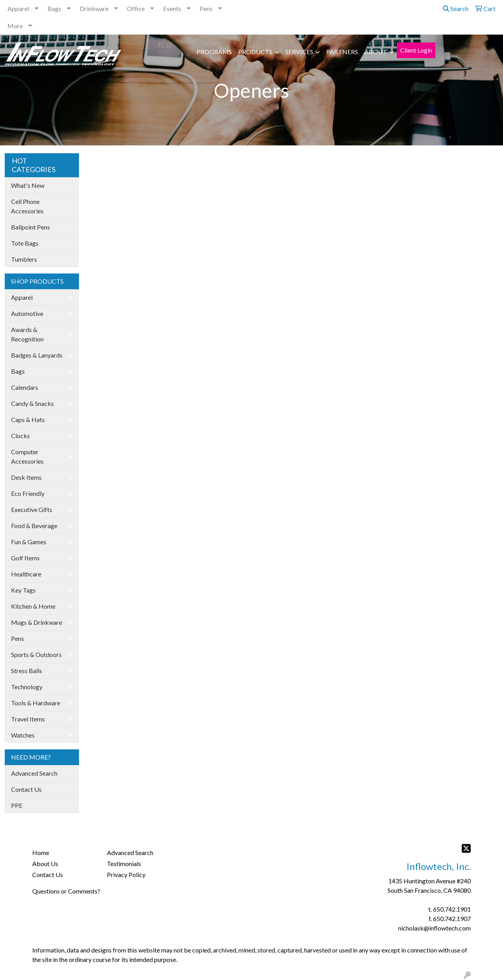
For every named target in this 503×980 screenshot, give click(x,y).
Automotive (27, 313)
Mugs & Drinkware (37, 622)
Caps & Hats (28, 419)
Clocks (20, 436)
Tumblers (24, 259)
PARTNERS (342, 52)
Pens (206, 8)
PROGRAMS (214, 52)
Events (172, 8)
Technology (27, 687)
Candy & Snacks (32, 403)
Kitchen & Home (33, 606)
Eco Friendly (28, 493)
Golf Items (25, 558)
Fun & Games (29, 542)
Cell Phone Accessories (27, 206)
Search (456, 8)
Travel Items (28, 719)
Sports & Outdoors (36, 654)
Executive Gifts (32, 509)
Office (136, 8)
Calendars (25, 387)
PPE (17, 805)
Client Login (416, 50)
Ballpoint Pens (30, 227)
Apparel (18, 8)
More (15, 26)
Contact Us (26, 789)
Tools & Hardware (36, 703)
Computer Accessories (27, 456)
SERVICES (299, 52)
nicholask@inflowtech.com (434, 928)
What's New (28, 185)
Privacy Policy (126, 874)
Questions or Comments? (66, 891)
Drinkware (94, 8)
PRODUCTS (255, 52)
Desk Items (26, 477)
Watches (23, 735)
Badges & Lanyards (37, 355)
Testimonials (124, 863)
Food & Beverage (34, 526)
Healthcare (26, 574)
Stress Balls (27, 671)
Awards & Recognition (27, 334)
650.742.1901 (452, 909)
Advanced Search (34, 773)
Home (41, 852)
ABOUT (376, 52)
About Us (45, 863)
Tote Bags (25, 243)
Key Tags (23, 590)
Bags (54, 8)
